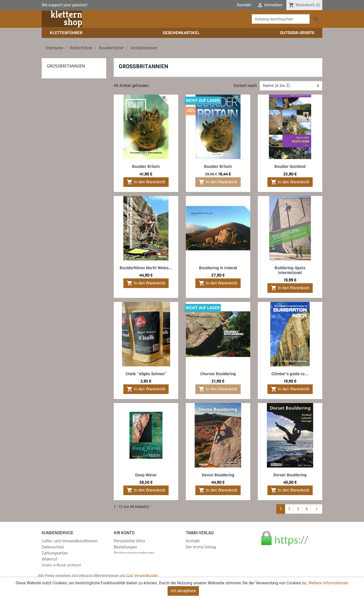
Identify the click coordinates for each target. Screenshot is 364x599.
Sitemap (49, 571)
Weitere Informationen (328, 583)
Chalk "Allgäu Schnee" (146, 374)
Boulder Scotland (290, 167)
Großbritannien (66, 66)
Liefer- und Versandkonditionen (70, 541)
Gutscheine (124, 565)
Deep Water (146, 475)
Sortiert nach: (245, 86)
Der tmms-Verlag (201, 547)
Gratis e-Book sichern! (61, 565)
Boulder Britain (146, 167)
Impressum (196, 553)
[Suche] (281, 19)
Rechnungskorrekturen (134, 553)
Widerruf (49, 559)
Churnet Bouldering (218, 374)
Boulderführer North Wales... (146, 268)
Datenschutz (53, 547)
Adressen (122, 559)
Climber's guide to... (290, 374)
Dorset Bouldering (290, 475)
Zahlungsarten (55, 553)
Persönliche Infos (129, 541)
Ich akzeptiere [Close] (183, 591)
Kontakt (244, 5)
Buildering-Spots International (290, 270)
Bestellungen (125, 547)
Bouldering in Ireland (218, 268)
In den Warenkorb (146, 182)
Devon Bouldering (218, 475)
